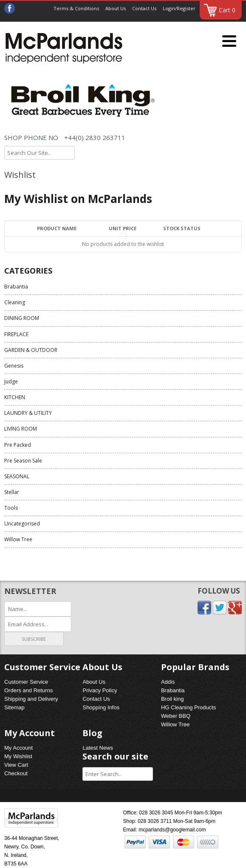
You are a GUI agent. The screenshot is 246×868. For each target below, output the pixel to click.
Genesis (14, 366)
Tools (11, 508)
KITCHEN (15, 397)
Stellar (12, 492)
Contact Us (144, 8)
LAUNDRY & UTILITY (28, 413)
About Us (116, 8)
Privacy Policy (100, 690)
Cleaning (15, 302)
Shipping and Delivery (31, 699)
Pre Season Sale (23, 461)
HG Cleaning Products (188, 707)
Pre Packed (18, 445)
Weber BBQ (176, 716)
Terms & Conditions (76, 8)
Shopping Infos (101, 707)
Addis (168, 682)
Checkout (16, 773)
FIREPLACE (16, 334)
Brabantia (16, 287)
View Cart (16, 765)
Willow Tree (18, 539)
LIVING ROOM (21, 429)
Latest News (98, 748)
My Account (18, 748)
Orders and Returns (28, 690)
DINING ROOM (22, 318)
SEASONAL (17, 476)
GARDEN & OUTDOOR (31, 350)
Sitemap (14, 707)
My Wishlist (18, 756)
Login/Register (179, 8)
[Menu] (229, 41)
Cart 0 (227, 10)
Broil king (172, 699)
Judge (11, 381)
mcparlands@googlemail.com (172, 830)
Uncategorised (22, 524)
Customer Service (26, 682)
